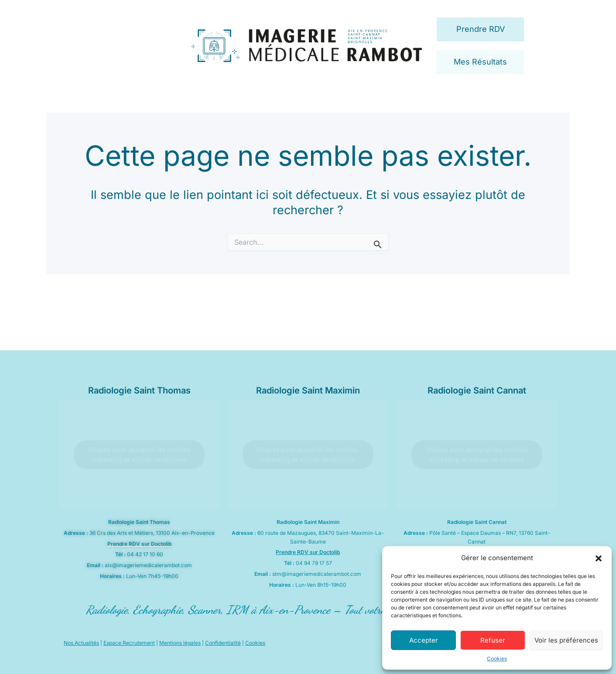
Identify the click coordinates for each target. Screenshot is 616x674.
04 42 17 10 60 (145, 554)
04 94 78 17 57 (314, 563)
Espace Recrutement (129, 643)
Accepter (424, 640)
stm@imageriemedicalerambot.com (317, 574)
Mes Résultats (480, 62)
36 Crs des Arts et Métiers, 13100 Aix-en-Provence (152, 533)
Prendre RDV (481, 29)
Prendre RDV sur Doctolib (139, 544)
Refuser (493, 640)
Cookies (497, 659)
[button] (599, 558)
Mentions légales (180, 643)
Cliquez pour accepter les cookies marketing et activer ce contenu (139, 455)
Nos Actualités (81, 643)
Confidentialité (223, 643)
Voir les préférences (566, 640)
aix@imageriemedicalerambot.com (148, 565)
